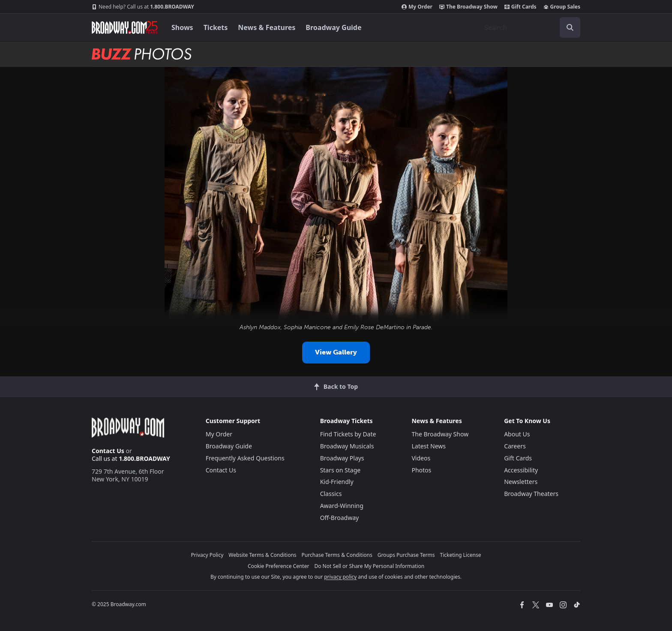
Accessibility (521, 470)
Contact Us (108, 451)
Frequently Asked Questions (245, 458)
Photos (421, 470)
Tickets (216, 27)
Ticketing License (461, 555)
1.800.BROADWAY (143, 7)
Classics (331, 494)
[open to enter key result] (570, 27)
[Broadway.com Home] (125, 27)
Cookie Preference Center (279, 566)
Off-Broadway (340, 518)
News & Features (267, 27)
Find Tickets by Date (348, 434)
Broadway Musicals (347, 446)
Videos (421, 458)
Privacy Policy (207, 555)
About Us (517, 434)
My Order (417, 7)
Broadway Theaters (531, 494)
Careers (515, 446)
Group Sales (562, 7)
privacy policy (340, 577)
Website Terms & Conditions (262, 555)
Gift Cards (520, 7)
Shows (182, 27)
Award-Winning (342, 506)
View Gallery (336, 352)
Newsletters (521, 482)
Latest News (429, 446)
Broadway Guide (333, 27)
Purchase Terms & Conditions (337, 555)
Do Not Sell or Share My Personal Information (369, 566)
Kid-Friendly (337, 482)
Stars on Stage (340, 470)
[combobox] (529, 27)
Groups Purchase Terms (406, 555)
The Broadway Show (468, 7)
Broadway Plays (342, 458)
